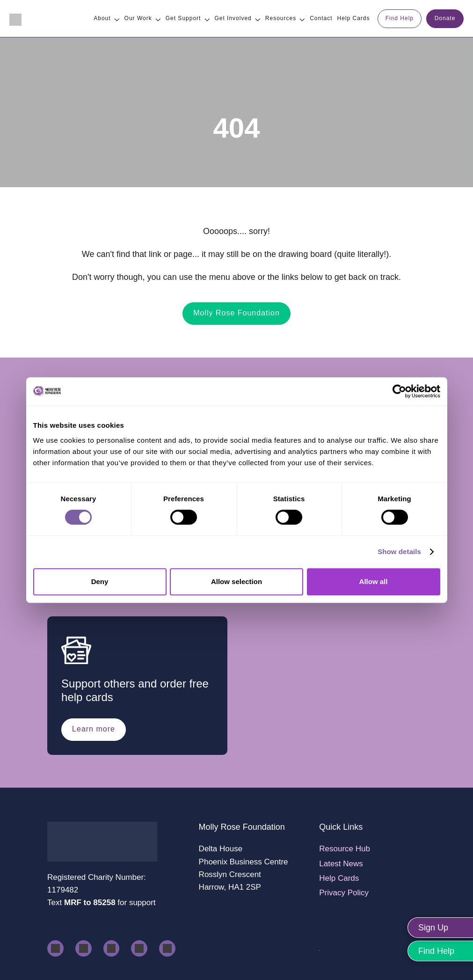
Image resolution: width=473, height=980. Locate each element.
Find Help (400, 18)
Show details (399, 552)
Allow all (374, 581)
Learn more (94, 729)
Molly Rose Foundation (236, 313)
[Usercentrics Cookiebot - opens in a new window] (399, 391)
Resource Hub (345, 849)
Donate (445, 18)
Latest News (341, 864)
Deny (100, 581)
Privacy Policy (344, 893)
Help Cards (339, 878)
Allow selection (236, 581)
